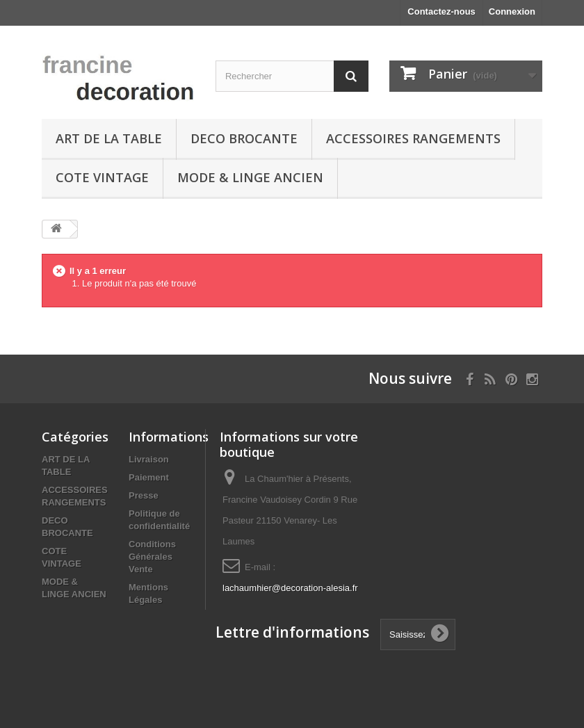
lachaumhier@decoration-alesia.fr (290, 588)
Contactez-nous (441, 11)
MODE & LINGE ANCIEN (250, 177)
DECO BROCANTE (244, 138)
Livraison (149, 459)
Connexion (512, 11)
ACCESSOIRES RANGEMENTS (413, 138)
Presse (144, 495)
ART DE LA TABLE (109, 138)
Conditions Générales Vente (152, 557)
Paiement (149, 477)
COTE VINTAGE (102, 177)
